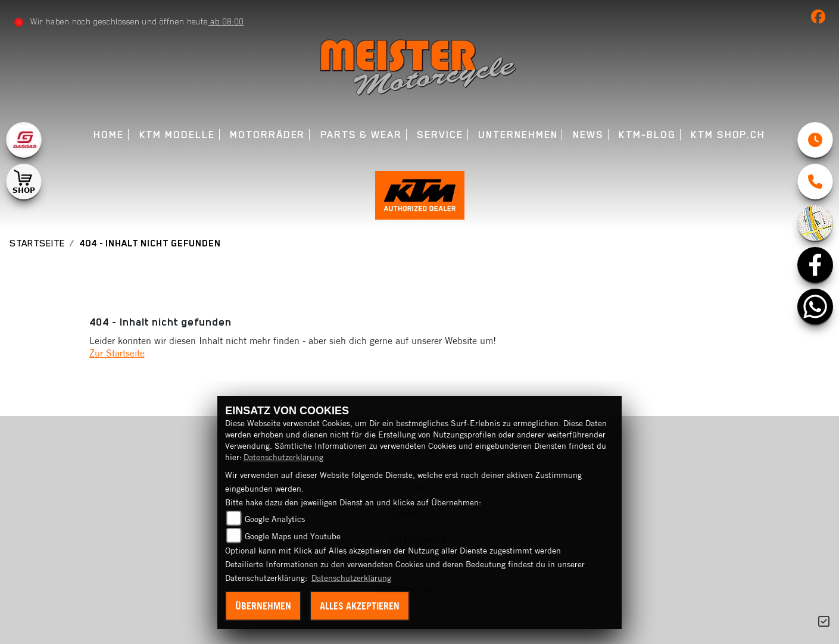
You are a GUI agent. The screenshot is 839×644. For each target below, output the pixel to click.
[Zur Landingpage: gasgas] (24, 140)
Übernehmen (263, 606)
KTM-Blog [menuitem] (647, 135)
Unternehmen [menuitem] (518, 135)
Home (109, 135)
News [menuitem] (588, 135)
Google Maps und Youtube (293, 536)
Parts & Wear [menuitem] (361, 135)
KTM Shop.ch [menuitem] (728, 135)
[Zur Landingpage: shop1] (24, 182)
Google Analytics (275, 519)
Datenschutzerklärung (283, 457)
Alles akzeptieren (360, 606)
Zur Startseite (117, 353)
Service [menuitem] (440, 135)
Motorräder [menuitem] (267, 135)
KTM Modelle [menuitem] (177, 135)
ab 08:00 (226, 21)
